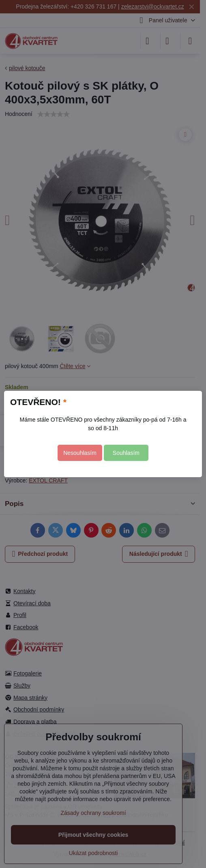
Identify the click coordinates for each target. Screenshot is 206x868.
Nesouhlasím (80, 453)
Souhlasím (126, 453)
